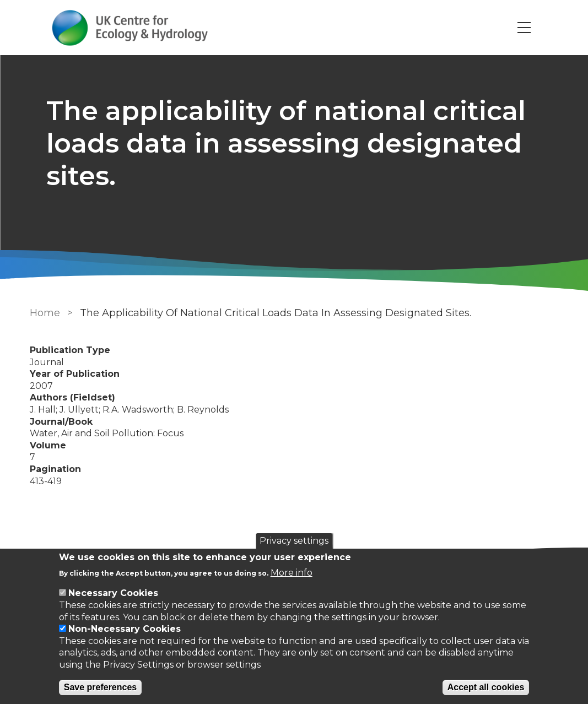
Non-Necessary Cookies (125, 629)
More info (292, 573)
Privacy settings (294, 541)
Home (45, 313)
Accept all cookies (486, 687)
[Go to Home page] (130, 28)
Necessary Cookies (113, 593)
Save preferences (101, 687)
